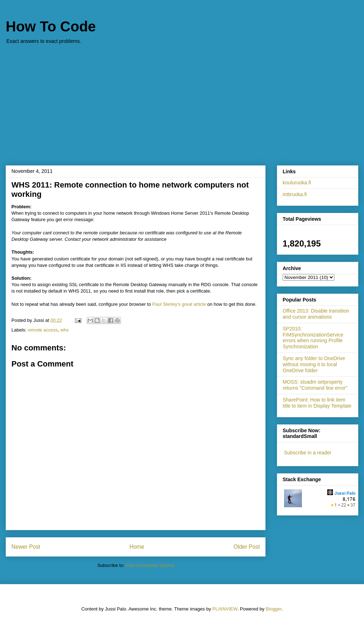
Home (137, 547)
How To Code (51, 26)
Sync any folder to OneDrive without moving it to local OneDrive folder (314, 364)
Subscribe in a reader (308, 453)
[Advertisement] (182, 101)
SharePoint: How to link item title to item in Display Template (317, 403)
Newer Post (26, 547)
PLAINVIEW (225, 609)
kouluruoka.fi (297, 183)
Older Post (247, 547)
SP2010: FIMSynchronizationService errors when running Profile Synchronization (313, 338)
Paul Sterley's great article (179, 304)
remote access (43, 330)
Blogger (274, 609)
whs (64, 330)
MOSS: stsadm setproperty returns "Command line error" (315, 385)
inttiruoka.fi (295, 194)
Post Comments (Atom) (150, 565)
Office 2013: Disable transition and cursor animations (316, 314)
